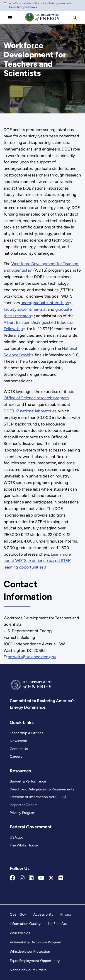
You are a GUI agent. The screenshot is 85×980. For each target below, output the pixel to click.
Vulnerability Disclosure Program (35, 942)
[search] (75, 18)
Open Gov (18, 914)
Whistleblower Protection (30, 951)
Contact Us (19, 749)
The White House (24, 845)
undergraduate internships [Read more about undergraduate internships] (46, 303)
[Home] (43, 21)
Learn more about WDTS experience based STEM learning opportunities (38, 561)
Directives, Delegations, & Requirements (42, 789)
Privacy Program (22, 813)
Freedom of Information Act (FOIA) (38, 797)
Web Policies (20, 933)
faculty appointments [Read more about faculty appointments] (25, 309)
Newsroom (18, 741)
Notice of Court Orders (28, 970)
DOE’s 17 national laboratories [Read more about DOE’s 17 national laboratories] (30, 411)
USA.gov (17, 837)
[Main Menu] (10, 18)
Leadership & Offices (26, 733)
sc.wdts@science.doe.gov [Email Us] (32, 657)
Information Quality (25, 924)
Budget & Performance (28, 781)
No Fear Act (57, 924)
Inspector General (24, 805)
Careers (16, 756)
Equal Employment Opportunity (35, 961)
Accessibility (43, 914)
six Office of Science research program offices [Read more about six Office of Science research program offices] (39, 398)
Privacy (66, 914)
